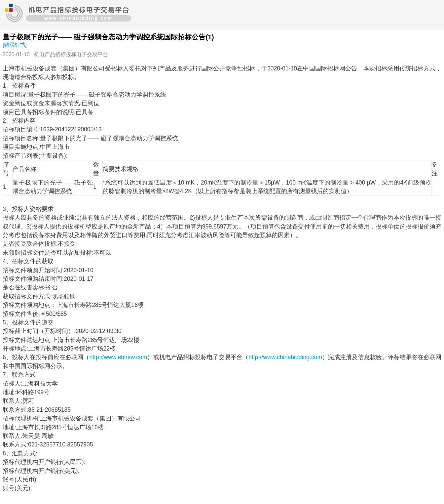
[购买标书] (15, 45)
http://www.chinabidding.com (285, 357)
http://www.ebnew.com (118, 357)
